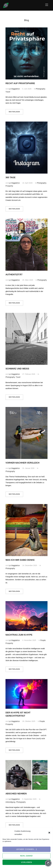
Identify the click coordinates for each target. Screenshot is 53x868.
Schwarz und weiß (17, 369)
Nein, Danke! (27, 856)
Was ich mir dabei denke (20, 560)
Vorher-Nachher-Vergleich (22, 463)
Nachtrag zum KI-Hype (19, 635)
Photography (40, 89)
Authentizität (14, 275)
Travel (8, 92)
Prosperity (9, 186)
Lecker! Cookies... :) (27, 849)
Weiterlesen (14, 112)
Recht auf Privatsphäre (20, 83)
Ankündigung (10, 802)
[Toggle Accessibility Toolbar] (48, 863)
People (43, 640)
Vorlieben (26, 862)
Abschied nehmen (16, 794)
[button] (49, 833)
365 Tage (11, 177)
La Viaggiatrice (14, 89)
